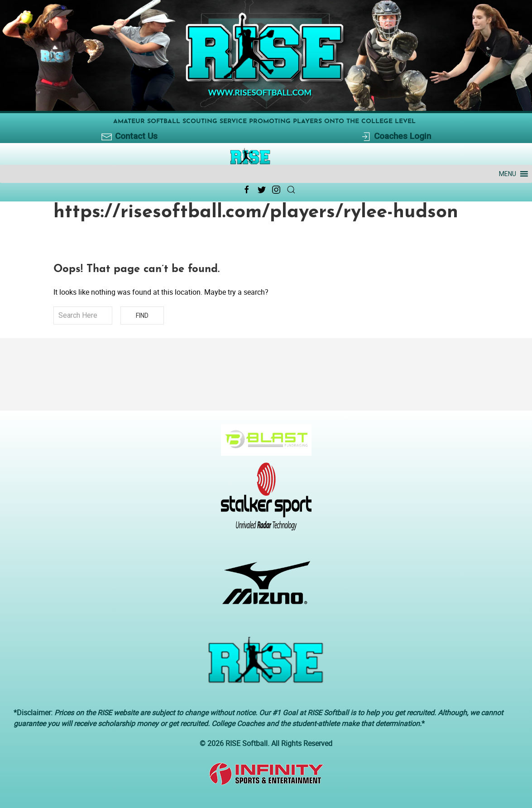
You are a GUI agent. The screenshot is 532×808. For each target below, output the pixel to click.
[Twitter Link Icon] (262, 190)
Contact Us (129, 136)
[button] (508, 174)
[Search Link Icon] (291, 190)
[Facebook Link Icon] (247, 190)
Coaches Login (395, 136)
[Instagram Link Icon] (276, 190)
